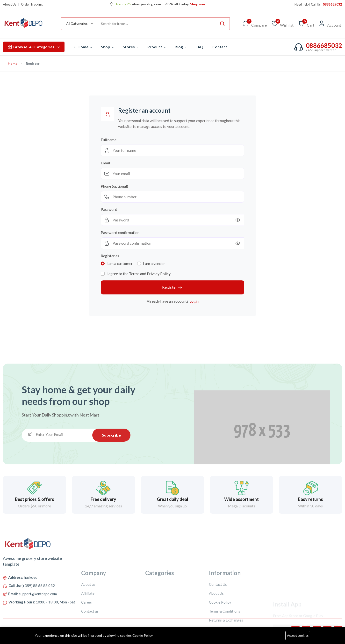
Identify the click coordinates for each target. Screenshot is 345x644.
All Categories (34, 47)
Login (194, 301)
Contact (220, 47)
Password (109, 209)
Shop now (198, 4)
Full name (109, 140)
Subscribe (111, 435)
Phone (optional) (114, 186)
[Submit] (223, 24)
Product (157, 47)
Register (172, 288)
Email (105, 163)
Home (83, 47)
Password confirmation (120, 232)
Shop (107, 47)
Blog (181, 47)
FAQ (199, 47)
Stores (131, 47)
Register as (110, 256)
